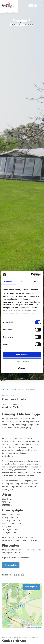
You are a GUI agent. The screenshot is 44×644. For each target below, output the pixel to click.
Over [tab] (36, 281)
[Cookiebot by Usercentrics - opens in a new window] (31, 275)
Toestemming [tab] (8, 281)
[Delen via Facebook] (15, 575)
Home (9, 6)
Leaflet (28, 627)
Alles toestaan (22, 355)
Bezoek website (11, 565)
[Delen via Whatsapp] (26, 575)
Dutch (31, 6)
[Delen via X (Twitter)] (19, 575)
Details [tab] (23, 281)
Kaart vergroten (31, 587)
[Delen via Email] (23, 575)
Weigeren (22, 368)
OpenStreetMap (37, 627)
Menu (40, 6)
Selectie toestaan (22, 361)
